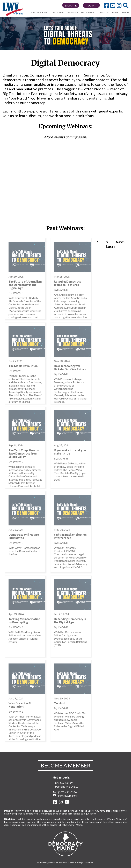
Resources (58, 12)
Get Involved (88, 12)
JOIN (91, 5)
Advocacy (73, 12)
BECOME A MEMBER (65, 765)
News (115, 12)
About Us (104, 12)
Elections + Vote (40, 12)
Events (126, 12)
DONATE (71, 5)
